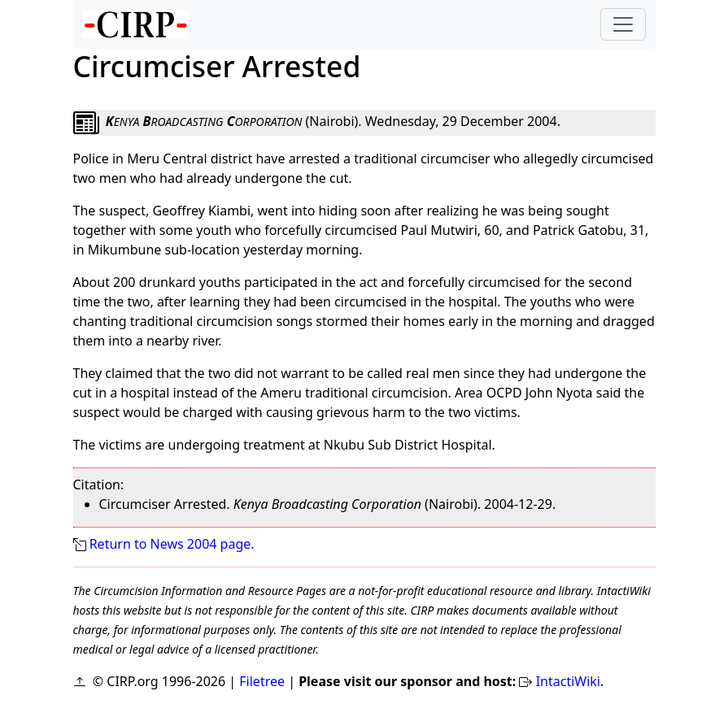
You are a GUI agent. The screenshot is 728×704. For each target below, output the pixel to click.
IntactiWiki (568, 681)
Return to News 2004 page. (172, 544)
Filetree (262, 681)
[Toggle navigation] (623, 24)
